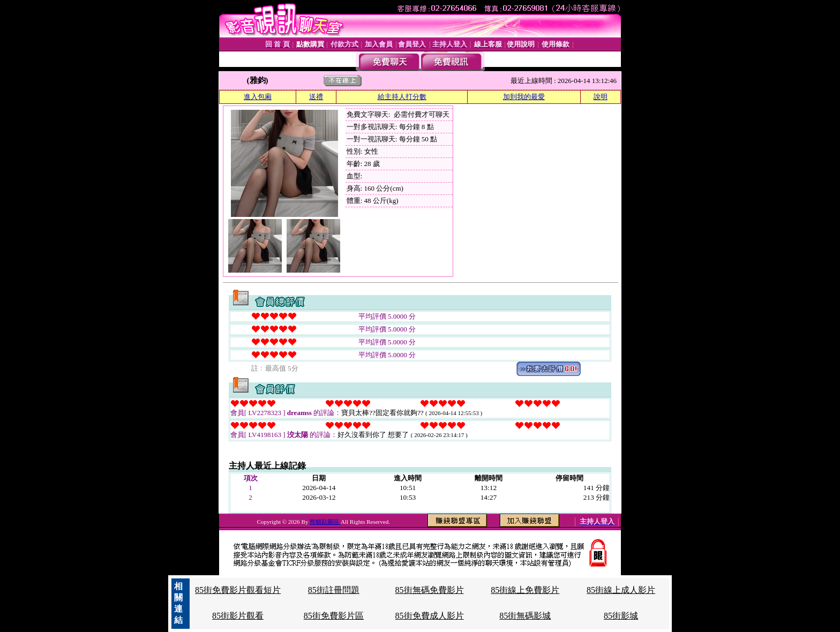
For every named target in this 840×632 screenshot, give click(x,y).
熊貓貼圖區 (325, 522)
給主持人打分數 (402, 97)
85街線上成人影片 (621, 590)
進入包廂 (258, 97)
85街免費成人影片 (430, 616)
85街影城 (621, 616)
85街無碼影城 (525, 616)
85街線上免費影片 (525, 590)
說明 (601, 97)
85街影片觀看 (238, 616)
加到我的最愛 (524, 97)
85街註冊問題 (334, 590)
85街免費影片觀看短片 (238, 590)
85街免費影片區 (334, 616)
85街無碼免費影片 (430, 590)
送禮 (316, 97)
